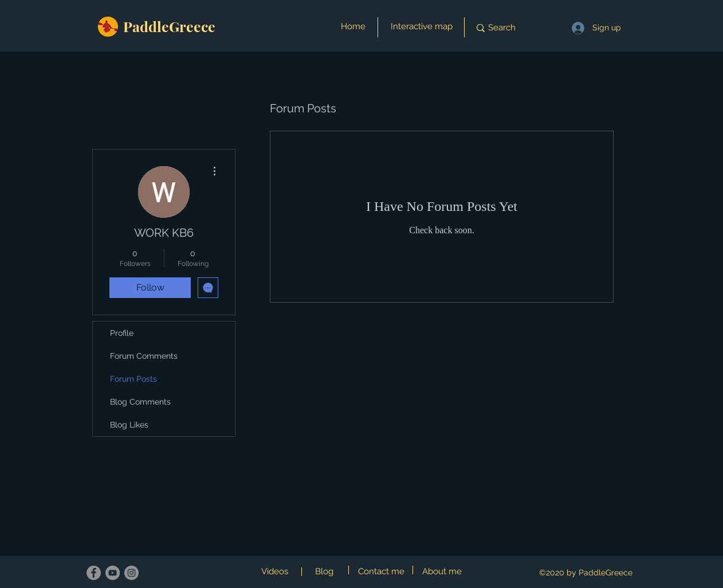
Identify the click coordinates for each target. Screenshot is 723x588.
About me (442, 571)
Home (353, 26)
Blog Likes (129, 425)
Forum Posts (133, 379)
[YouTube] (113, 573)
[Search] (510, 28)
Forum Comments (144, 356)
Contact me (381, 571)
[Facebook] (94, 573)
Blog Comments (140, 402)
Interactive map (422, 26)
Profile (122, 333)
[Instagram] (131, 573)
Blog (324, 571)
